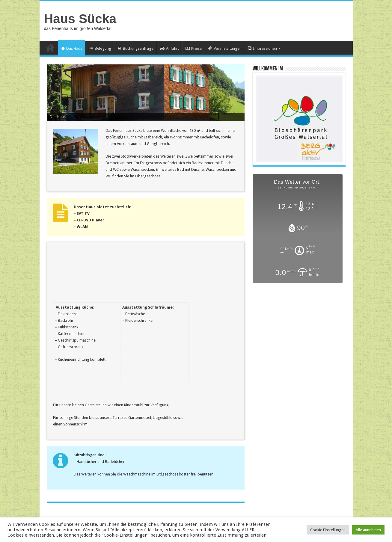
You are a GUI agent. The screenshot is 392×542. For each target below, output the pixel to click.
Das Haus (72, 48)
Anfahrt (169, 48)
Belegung (100, 48)
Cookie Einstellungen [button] (328, 530)
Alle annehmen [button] (368, 530)
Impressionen (263, 48)
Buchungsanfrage (136, 48)
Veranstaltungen (225, 48)
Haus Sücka (80, 19)
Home (50, 48)
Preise (194, 48)
